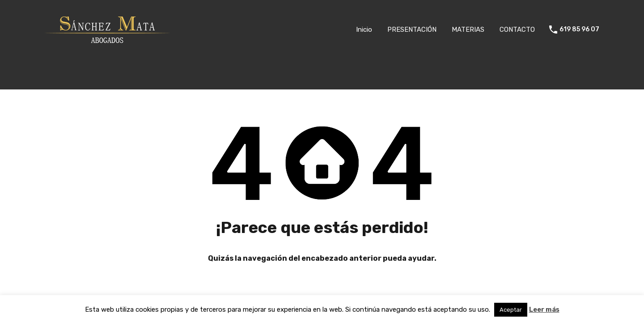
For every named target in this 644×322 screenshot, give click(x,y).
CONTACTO (517, 30)
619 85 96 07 (579, 30)
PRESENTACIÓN (412, 30)
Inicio (364, 30)
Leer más (544, 309)
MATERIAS (468, 30)
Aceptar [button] (511, 310)
